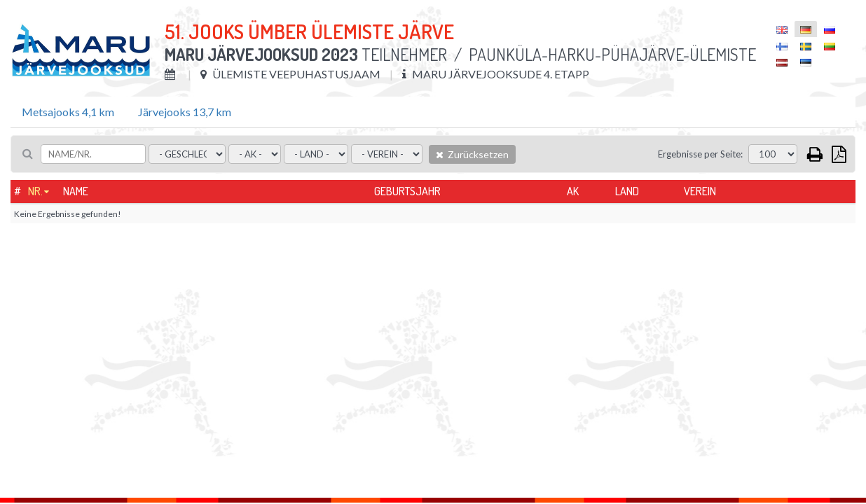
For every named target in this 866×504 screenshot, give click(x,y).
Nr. (35, 191)
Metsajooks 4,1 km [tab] (68, 112)
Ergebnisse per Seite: (700, 154)
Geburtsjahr (407, 191)
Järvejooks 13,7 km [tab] (185, 112)
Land (627, 191)
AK (573, 191)
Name (76, 191)
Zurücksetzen (472, 154)
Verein (700, 191)
